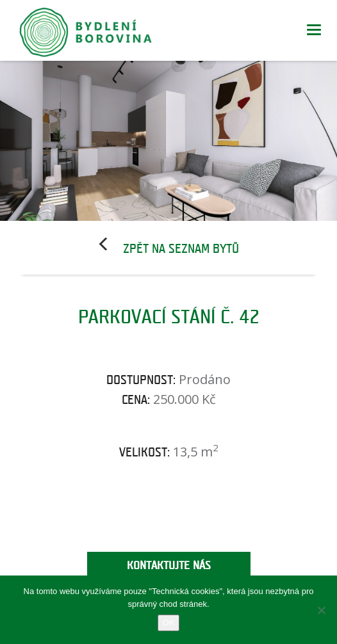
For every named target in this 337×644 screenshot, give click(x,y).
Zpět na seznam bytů (181, 249)
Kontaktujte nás (169, 566)
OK (169, 623)
